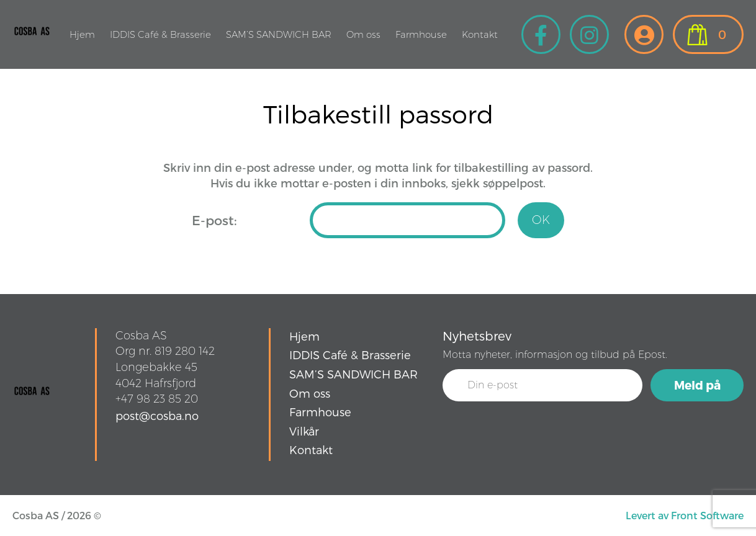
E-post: (214, 220)
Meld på (697, 385)
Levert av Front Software (685, 515)
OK (541, 220)
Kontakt (480, 34)
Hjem (82, 34)
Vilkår (304, 431)
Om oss (363, 34)
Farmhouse (421, 34)
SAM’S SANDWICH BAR (279, 34)
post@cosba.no (157, 415)
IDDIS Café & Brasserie (160, 34)
